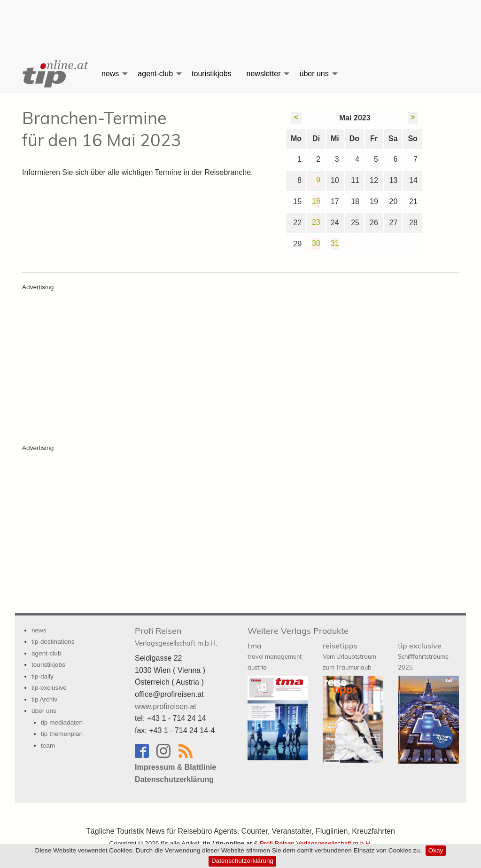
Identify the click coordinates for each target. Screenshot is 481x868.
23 (316, 222)
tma (275, 656)
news (110, 74)
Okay (436, 850)
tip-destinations (53, 642)
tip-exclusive (49, 688)
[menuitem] (54, 74)
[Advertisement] (240, 21)
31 (335, 243)
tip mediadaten (62, 722)
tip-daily (43, 676)
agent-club (155, 74)
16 (316, 201)
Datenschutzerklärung (242, 861)
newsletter (264, 74)
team (48, 746)
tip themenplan (62, 734)
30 (316, 243)
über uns (314, 74)
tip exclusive (423, 656)
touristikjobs (211, 74)
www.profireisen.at (166, 706)
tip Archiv (44, 699)
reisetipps (349, 656)
